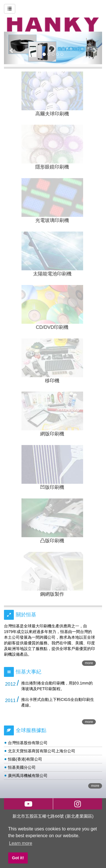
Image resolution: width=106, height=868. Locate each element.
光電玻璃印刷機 (52, 220)
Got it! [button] (18, 858)
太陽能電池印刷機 (52, 274)
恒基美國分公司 (22, 767)
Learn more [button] (21, 843)
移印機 (52, 381)
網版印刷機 (52, 434)
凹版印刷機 (52, 487)
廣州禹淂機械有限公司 (28, 776)
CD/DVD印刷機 (52, 327)
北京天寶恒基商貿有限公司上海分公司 (42, 751)
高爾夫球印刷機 (52, 114)
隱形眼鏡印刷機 (52, 167)
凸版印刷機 (52, 541)
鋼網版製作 (52, 594)
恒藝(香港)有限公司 (25, 759)
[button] (11, 48)
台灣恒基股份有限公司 (28, 743)
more (89, 663)
